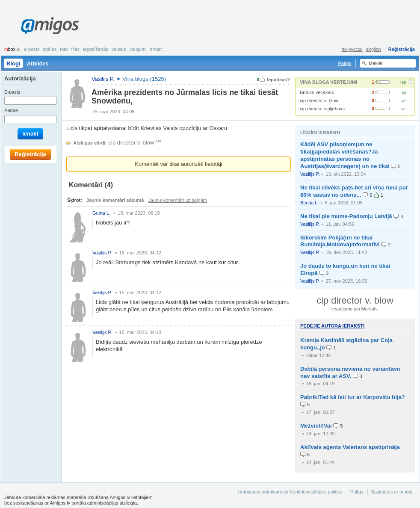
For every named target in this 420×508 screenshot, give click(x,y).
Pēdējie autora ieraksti (332, 326)
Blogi (13, 63)
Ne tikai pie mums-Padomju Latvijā (346, 216)
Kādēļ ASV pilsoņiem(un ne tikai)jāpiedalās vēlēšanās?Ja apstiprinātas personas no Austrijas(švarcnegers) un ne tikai (345, 155)
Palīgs (345, 63)
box (12, 49)
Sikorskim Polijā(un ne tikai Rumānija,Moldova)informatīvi (340, 241)
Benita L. (309, 203)
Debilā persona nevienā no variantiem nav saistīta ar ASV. (350, 372)
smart (156, 49)
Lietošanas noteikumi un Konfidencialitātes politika (290, 492)
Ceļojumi (138, 49)
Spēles (50, 49)
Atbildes (38, 63)
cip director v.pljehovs (322, 109)
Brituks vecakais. (318, 92)
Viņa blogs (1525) (144, 79)
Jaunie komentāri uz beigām (177, 200)
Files (76, 49)
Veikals (119, 49)
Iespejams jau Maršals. (355, 309)
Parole (11, 110)
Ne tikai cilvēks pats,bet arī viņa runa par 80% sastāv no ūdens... (354, 191)
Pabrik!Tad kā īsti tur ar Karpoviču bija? (353, 397)
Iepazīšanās (96, 49)
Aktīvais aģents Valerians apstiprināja (350, 447)
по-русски (352, 49)
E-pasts (32, 49)
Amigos (50, 26)
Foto (64, 49)
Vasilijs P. (310, 174)
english (374, 49)
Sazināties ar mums (392, 492)
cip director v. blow (319, 100)
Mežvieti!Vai (316, 426)
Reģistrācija (402, 49)
